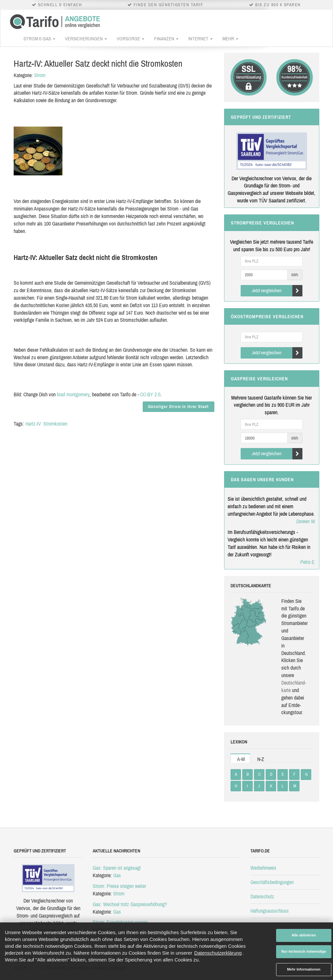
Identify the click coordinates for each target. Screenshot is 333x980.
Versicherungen (86, 39)
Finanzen (166, 39)
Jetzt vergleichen (277, 291)
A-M (241, 759)
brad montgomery (73, 394)
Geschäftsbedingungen (272, 882)
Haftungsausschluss (270, 911)
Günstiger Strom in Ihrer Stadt (178, 407)
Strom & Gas (39, 39)
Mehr (230, 39)
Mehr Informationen (304, 969)
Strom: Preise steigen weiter (119, 886)
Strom (40, 75)
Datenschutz (262, 896)
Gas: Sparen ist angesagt (117, 868)
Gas (117, 875)
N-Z (261, 759)
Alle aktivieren (304, 935)
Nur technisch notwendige (304, 951)
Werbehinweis (263, 868)
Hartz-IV (33, 424)
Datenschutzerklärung (218, 953)
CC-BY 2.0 (150, 394)
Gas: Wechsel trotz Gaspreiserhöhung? (130, 904)
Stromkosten (55, 424)
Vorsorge (131, 39)
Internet (200, 39)
